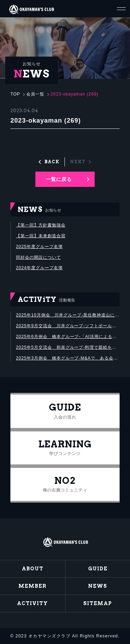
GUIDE (98, 569)
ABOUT (33, 569)
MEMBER (32, 586)
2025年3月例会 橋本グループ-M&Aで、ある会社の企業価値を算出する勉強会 (68, 358)
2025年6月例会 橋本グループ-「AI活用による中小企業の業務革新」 (68, 337)
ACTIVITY (32, 603)
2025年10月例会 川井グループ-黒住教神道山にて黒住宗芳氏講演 (68, 315)
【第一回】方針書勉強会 (41, 225)
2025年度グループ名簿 (39, 247)
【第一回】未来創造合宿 (41, 236)
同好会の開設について (38, 257)
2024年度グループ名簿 (39, 268)
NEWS (98, 586)
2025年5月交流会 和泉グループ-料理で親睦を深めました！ (68, 347)
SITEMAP (98, 603)
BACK (52, 162)
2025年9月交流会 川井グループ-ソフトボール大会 (68, 326)
